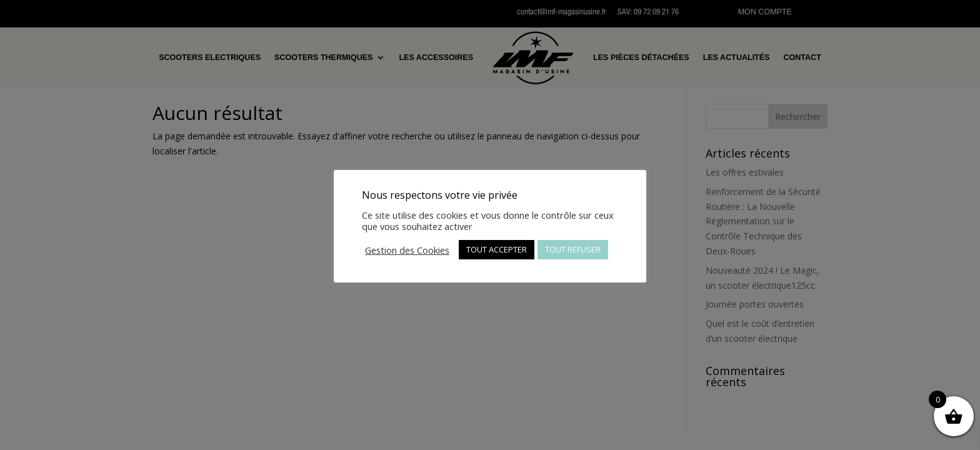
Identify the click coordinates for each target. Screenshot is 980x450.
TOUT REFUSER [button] (573, 249)
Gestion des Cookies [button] (407, 250)
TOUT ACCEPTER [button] (497, 249)
